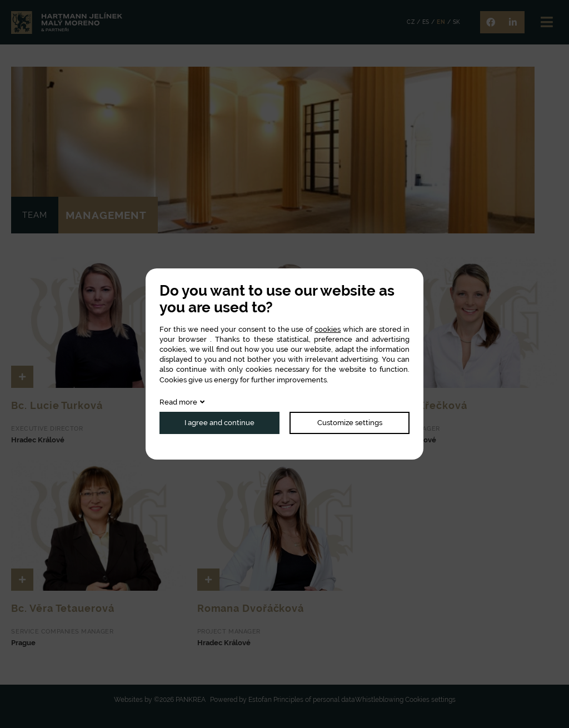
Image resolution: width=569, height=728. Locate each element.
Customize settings (350, 423)
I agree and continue (219, 423)
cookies (328, 329)
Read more (178, 402)
